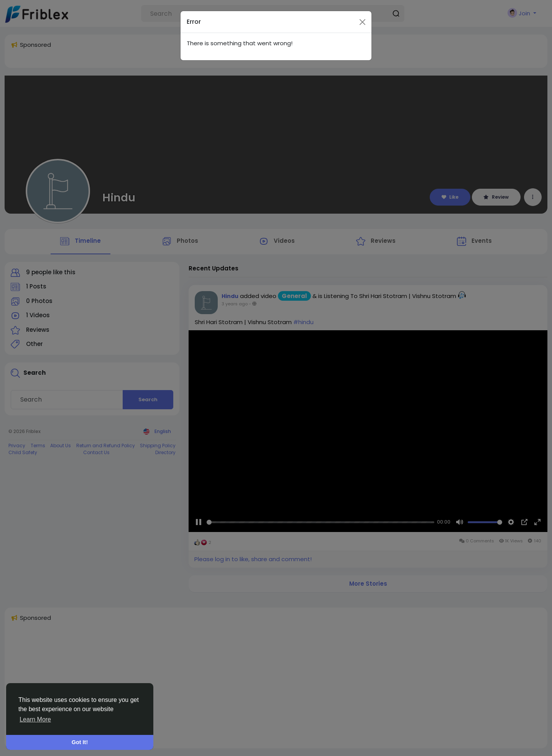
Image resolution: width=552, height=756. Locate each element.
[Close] (362, 6)
